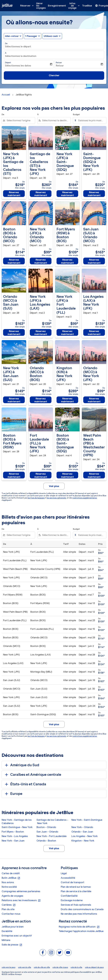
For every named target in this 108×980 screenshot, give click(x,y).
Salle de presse (12, 945)
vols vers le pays (9, 967)
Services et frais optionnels (76, 905)
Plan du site (8, 909)
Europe (13, 794)
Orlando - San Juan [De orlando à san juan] (82, 832)
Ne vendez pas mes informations (79, 914)
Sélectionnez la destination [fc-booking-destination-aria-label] (21, 56)
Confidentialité (69, 896)
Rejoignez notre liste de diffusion (79, 927)
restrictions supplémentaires (85, 498)
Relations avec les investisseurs (21, 900)
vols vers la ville (25, 967)
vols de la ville (76, 967)
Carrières (9, 905)
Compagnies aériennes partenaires (21, 891)
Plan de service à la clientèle (76, 891)
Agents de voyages (12, 896)
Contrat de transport (72, 882)
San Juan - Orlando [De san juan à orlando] (47, 832)
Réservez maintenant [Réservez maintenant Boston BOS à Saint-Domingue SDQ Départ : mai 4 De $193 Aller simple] (67, 475)
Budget (76, 114)
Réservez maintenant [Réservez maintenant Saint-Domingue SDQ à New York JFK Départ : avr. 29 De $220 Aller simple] (94, 194)
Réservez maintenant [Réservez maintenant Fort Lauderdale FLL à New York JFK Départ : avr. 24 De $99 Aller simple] (41, 475)
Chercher (54, 75)
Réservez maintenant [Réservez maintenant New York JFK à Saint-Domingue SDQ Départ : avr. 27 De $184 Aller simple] (67, 194)
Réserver (28, 6)
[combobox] (20, 120)
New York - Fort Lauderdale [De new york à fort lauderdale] (52, 836)
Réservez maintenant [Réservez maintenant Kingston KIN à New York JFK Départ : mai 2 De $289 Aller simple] (67, 400)
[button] (33, 36)
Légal (64, 873)
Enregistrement (57, 6)
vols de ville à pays (60, 967)
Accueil (6, 95)
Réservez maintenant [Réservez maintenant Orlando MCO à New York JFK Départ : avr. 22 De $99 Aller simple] (94, 400)
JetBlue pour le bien (13, 927)
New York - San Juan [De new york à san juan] (13, 841)
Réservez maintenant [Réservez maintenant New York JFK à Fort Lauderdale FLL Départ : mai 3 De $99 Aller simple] (67, 333)
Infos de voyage (75, 6)
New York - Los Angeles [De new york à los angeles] (15, 836)
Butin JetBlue (11, 878)
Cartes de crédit (11, 873)
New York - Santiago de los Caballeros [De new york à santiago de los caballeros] (17, 822)
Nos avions (8, 882)
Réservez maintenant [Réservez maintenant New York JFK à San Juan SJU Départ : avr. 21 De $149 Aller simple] (14, 400)
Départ (8, 63)
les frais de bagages (36, 498)
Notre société (9, 887)
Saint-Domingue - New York (17, 827)
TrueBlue (87, 6)
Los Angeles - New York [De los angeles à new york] (85, 836)
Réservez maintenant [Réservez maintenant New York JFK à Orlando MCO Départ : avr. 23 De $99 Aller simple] (41, 261)
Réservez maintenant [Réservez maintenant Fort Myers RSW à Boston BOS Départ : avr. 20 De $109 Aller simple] (67, 261)
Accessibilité (68, 878)
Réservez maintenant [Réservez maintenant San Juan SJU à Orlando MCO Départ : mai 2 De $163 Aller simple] (94, 261)
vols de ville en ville (42, 967)
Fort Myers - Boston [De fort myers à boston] (13, 832)
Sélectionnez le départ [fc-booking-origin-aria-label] (18, 46)
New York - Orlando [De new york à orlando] (82, 827)
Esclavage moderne (72, 900)
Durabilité (7, 931)
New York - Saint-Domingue (87, 820)
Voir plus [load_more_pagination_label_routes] (54, 848)
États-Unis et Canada (25, 784)
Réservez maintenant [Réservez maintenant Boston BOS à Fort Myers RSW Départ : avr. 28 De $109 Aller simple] (14, 475)
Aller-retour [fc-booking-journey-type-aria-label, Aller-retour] (12, 36)
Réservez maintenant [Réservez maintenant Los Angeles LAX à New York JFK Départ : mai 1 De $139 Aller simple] (94, 333)
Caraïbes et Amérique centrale (33, 775)
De (6, 43)
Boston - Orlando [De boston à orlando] (46, 827)
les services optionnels (56, 498)
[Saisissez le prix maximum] (91, 120)
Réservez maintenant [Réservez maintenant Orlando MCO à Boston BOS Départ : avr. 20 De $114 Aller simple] (41, 400)
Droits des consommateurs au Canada (82, 909)
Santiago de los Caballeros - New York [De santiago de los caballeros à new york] (52, 822)
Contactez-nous (11, 914)
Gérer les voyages (41, 6)
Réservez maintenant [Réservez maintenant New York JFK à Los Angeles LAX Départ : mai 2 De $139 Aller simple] (41, 333)
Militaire (6, 940)
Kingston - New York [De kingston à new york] (83, 841)
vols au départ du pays (94, 967)
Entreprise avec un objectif (17, 936)
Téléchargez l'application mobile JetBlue (81, 931)
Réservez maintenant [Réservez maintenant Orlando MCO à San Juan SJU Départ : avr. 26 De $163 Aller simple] (14, 333)
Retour (59, 63)
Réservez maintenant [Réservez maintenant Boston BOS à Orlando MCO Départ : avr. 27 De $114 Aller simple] (14, 261)
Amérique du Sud (22, 765)
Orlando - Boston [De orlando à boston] (46, 841)
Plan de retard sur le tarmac (76, 887)
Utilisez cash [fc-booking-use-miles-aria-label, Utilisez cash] (51, 36)
